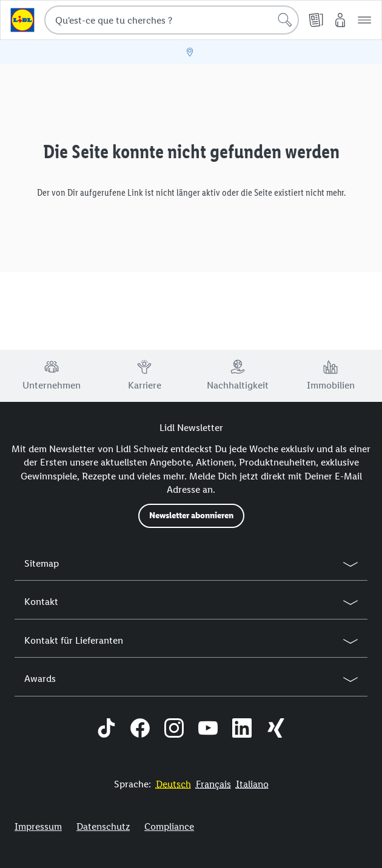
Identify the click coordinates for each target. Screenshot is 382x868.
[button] (364, 20)
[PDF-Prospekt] (316, 20)
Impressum (38, 826)
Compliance (169, 826)
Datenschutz (103, 826)
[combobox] (172, 20)
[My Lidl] (340, 20)
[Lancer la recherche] (285, 20)
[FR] (213, 784)
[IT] (252, 784)
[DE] (173, 784)
